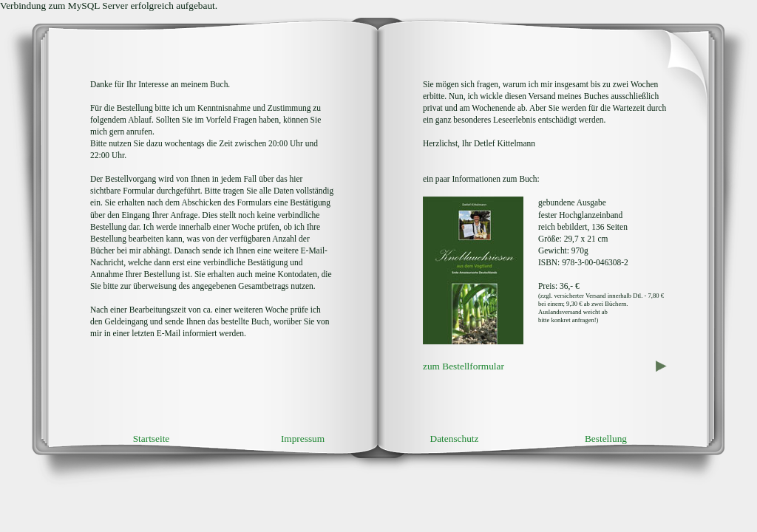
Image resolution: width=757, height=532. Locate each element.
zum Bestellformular (464, 366)
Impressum (303, 439)
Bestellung (606, 439)
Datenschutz (455, 439)
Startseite (152, 439)
